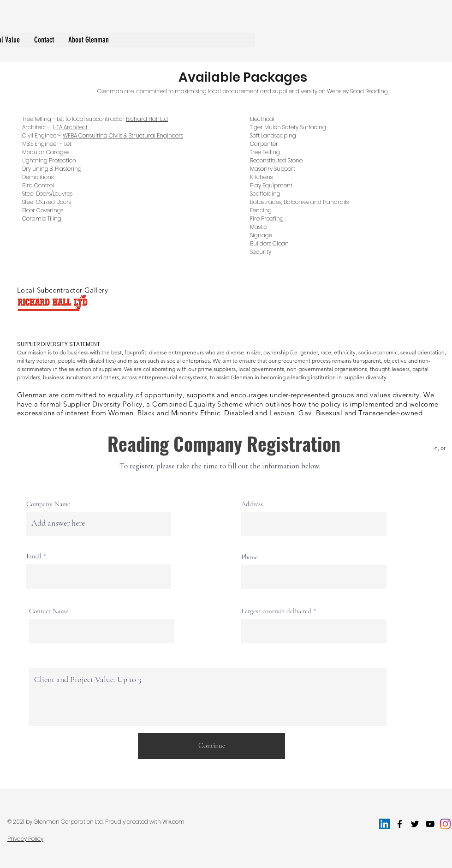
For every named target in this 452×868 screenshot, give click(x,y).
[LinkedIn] (384, 824)
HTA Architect (70, 127)
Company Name (48, 504)
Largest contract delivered (276, 611)
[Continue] (211, 746)
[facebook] (400, 824)
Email (34, 556)
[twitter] (415, 824)
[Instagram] (445, 824)
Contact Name (49, 611)
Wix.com (173, 822)
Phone (250, 557)
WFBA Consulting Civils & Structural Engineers (123, 135)
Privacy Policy (25, 839)
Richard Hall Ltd (147, 119)
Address (252, 504)
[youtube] (430, 824)
